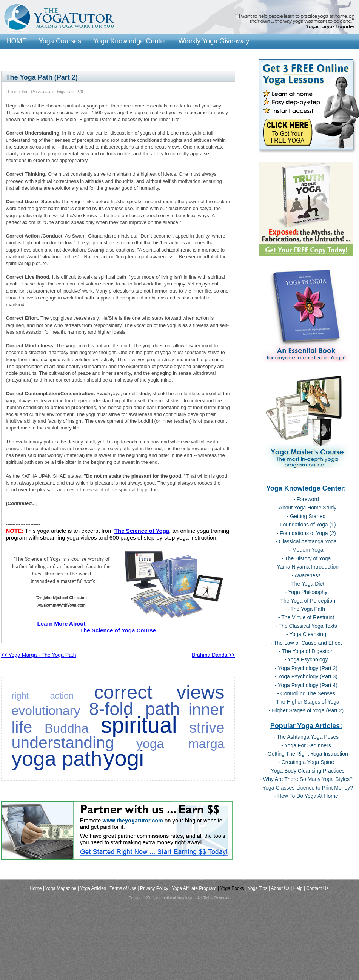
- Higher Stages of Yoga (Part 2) (306, 710)
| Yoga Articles (92, 888)
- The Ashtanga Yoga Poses (306, 737)
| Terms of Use (122, 888)
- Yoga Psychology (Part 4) (306, 685)
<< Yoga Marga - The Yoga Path (39, 655)
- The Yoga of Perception (306, 601)
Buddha (67, 728)
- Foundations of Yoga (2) (306, 533)
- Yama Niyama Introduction (306, 567)
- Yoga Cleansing (306, 634)
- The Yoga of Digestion (306, 651)
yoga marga (180, 744)
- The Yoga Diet (306, 584)
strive (207, 728)
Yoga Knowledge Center (130, 41)
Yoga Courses (60, 41)
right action (43, 696)
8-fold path (134, 709)
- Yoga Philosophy (306, 592)
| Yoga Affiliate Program (193, 888)
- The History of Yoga (306, 558)
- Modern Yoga (306, 550)
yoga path (57, 759)
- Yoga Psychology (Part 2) (306, 668)
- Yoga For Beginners (306, 745)
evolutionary (46, 710)
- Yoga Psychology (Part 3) (306, 676)
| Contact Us (316, 888)
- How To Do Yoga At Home (306, 796)
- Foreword (306, 499)
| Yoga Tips (257, 888)
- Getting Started (306, 516)
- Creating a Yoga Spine (306, 762)
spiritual (139, 725)
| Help (297, 888)
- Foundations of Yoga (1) (306, 525)
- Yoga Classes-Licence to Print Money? (306, 788)
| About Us (279, 888)
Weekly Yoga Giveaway (214, 41)
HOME (17, 41)
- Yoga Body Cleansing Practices (306, 771)
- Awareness (306, 575)
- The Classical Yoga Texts (306, 626)
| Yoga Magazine (60, 888)
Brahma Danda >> (213, 655)
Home (36, 888)
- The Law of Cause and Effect (306, 643)
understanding (63, 742)
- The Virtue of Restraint (306, 617)
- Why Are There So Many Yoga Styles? (306, 779)
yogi (124, 758)
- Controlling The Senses (306, 693)
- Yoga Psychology (306, 659)
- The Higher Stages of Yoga (306, 702)
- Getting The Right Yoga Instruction (306, 754)
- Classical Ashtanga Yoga (306, 541)
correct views (159, 692)
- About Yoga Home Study (306, 508)
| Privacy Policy (153, 888)
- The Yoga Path (306, 609)
